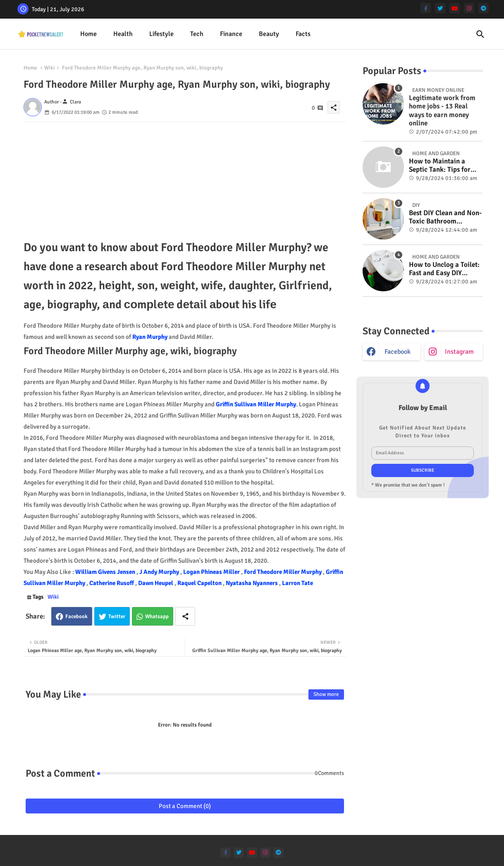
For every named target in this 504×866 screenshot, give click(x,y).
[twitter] (440, 8)
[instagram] (469, 8)
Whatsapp (157, 617)
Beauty (269, 34)
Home (88, 34)
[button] (480, 34)
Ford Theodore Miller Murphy (283, 572)
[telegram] (484, 8)
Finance (231, 34)
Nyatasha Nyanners (252, 583)
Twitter (117, 617)
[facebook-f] (426, 8)
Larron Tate (297, 583)
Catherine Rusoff (112, 583)
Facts (303, 34)
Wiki (50, 68)
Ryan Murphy (150, 337)
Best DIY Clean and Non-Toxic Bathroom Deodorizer (445, 217)
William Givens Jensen (106, 572)
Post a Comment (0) (185, 806)
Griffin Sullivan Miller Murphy (256, 404)
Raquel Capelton (200, 583)
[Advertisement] (185, 180)
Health (123, 34)
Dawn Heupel (156, 583)
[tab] (88, 34)
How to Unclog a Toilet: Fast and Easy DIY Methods (444, 269)
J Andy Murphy (160, 572)
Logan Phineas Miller (212, 572)
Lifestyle (161, 34)
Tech (197, 34)
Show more (326, 694)
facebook (398, 352)
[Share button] (185, 616)
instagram (459, 352)
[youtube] (455, 8)
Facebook (76, 617)
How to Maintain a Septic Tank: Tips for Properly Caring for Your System (440, 166)
